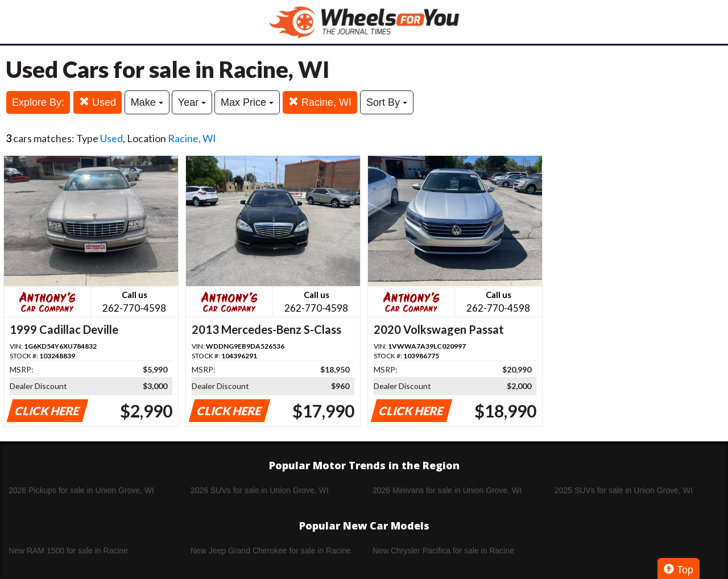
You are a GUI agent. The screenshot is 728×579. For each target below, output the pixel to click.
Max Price (247, 102)
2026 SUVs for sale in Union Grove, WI (260, 490)
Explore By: (38, 102)
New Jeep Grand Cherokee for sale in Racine (271, 551)
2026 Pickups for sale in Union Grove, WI (81, 490)
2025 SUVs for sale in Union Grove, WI (624, 490)
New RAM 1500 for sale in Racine (68, 551)
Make (147, 102)
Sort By (387, 102)
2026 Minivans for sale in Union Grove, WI (447, 490)
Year (192, 102)
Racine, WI (320, 102)
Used (98, 102)
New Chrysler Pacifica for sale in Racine (443, 551)
